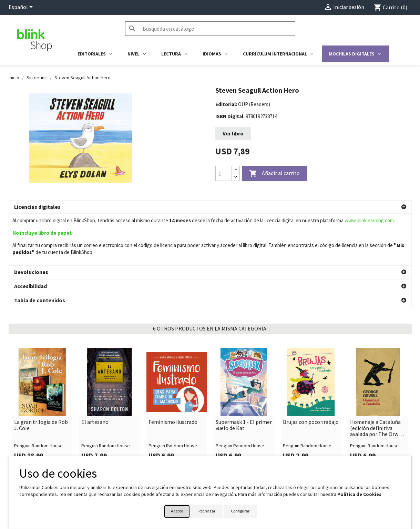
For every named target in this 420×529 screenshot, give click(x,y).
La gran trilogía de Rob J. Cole (41, 374)
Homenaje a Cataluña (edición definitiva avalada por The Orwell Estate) (377, 377)
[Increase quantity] (236, 170)
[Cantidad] (224, 173)
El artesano (95, 371)
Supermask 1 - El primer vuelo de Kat (244, 374)
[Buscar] (210, 29)
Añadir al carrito (274, 174)
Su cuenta (228, 454)
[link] (42, 356)
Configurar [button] (240, 511)
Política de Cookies (359, 494)
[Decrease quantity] (236, 177)
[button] (210, 207)
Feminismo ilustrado (173, 371)
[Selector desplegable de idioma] (22, 8)
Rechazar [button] (207, 511)
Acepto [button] (177, 511)
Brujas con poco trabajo (311, 371)
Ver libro (233, 133)
